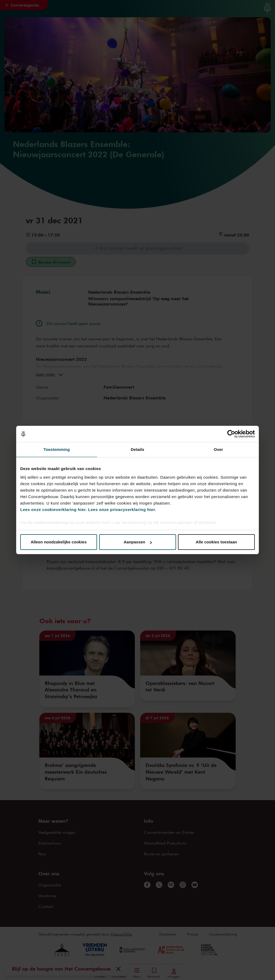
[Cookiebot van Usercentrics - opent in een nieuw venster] (231, 434)
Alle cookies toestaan (216, 542)
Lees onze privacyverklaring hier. (122, 510)
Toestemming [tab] (57, 449)
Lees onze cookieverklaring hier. (54, 510)
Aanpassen (138, 542)
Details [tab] (137, 449)
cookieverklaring (51, 522)
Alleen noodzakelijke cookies (59, 542)
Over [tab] (219, 449)
